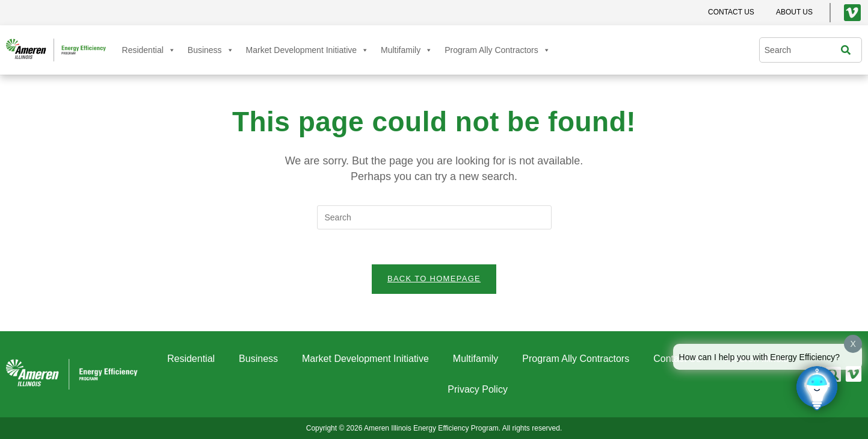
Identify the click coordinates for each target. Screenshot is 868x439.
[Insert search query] (434, 217)
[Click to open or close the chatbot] (817, 388)
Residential (149, 50)
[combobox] (803, 50)
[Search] (849, 50)
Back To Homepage (434, 280)
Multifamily (407, 50)
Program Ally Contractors (497, 50)
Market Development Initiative (307, 50)
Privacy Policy (478, 389)
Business (211, 50)
